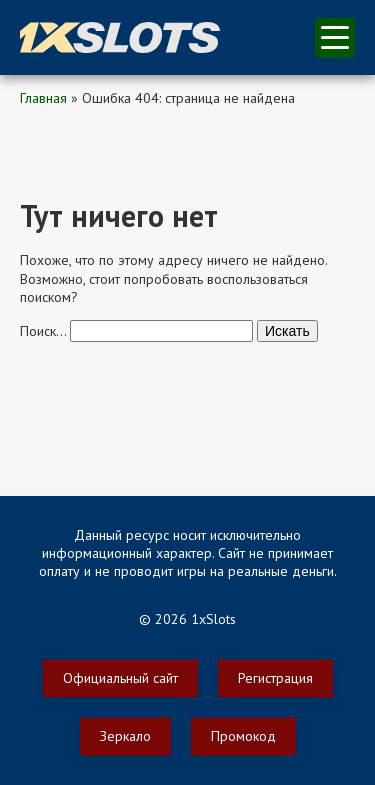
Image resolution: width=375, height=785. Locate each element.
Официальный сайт (120, 678)
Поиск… (43, 331)
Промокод (243, 736)
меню (335, 37)
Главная (43, 98)
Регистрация (275, 678)
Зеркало (125, 736)
